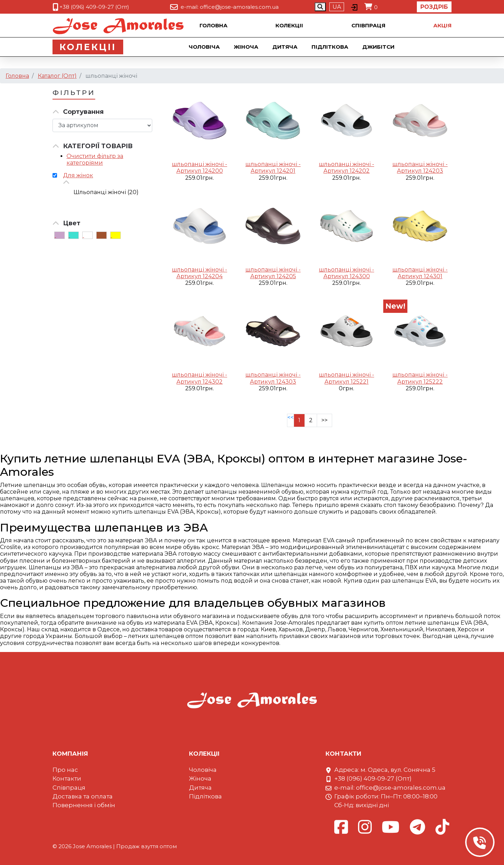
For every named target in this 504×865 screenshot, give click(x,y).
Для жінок (78, 175)
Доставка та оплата (83, 796)
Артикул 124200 (200, 171)
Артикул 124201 (273, 171)
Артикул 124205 (273, 276)
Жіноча (246, 47)
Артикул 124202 (346, 171)
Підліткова (330, 47)
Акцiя (442, 25)
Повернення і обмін (84, 805)
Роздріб (434, 7)
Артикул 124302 (199, 382)
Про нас (65, 770)
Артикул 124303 (273, 382)
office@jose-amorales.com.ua (239, 7)
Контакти (67, 778)
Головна (213, 25)
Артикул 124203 (420, 171)
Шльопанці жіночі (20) (106, 192)
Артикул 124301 (420, 276)
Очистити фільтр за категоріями (95, 159)
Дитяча (285, 47)
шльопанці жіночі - (199, 164)
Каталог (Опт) (57, 76)
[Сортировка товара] (102, 125)
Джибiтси (379, 47)
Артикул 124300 (347, 276)
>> (324, 420)
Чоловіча (205, 47)
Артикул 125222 (420, 382)
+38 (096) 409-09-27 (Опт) (94, 7)
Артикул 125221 (346, 382)
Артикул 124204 (199, 276)
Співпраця (368, 25)
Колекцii (289, 25)
